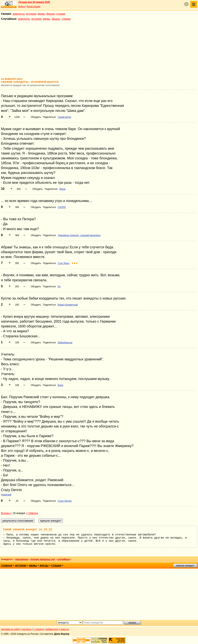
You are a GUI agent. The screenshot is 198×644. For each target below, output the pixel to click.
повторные (22, 559)
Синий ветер (64, 117)
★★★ (75, 263)
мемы (41, 14)
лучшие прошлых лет (43, 559)
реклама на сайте (11, 629)
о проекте (39, 629)
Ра (59, 287)
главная (7, 566)
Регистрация (33, 7)
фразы (51, 14)
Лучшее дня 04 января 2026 (34, 2)
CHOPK (62, 207)
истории (31, 14)
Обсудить (36, 117)
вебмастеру (52, 629)
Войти (22, 7)
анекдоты (19, 14)
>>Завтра (32, 513)
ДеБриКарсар (65, 343)
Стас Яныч (63, 263)
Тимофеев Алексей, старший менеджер (79, 235)
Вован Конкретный (68, 305)
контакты (27, 629)
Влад (60, 385)
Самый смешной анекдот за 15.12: (28, 529)
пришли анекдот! (185, 565)
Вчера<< (6, 513)
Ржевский (6, 495)
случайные (63, 559)
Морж (62, 189)
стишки (61, 14)
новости (65, 629)
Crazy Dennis (65, 501)
